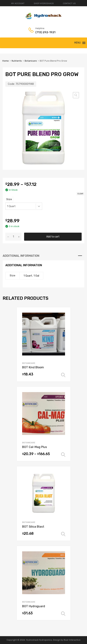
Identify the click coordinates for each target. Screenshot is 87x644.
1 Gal (36, 276)
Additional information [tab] (21, 256)
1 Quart (28, 276)
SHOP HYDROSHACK (44, 3)
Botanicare (31, 61)
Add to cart (53, 237)
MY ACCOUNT (18, 3)
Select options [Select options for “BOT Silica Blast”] (63, 534)
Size (9, 199)
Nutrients (17, 61)
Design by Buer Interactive (67, 640)
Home (6, 61)
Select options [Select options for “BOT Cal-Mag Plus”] (63, 455)
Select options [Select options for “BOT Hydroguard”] (63, 614)
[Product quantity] (13, 237)
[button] (78, 43)
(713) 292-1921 (44, 32)
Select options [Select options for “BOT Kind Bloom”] (63, 375)
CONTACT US (69, 3)
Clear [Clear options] (80, 194)
